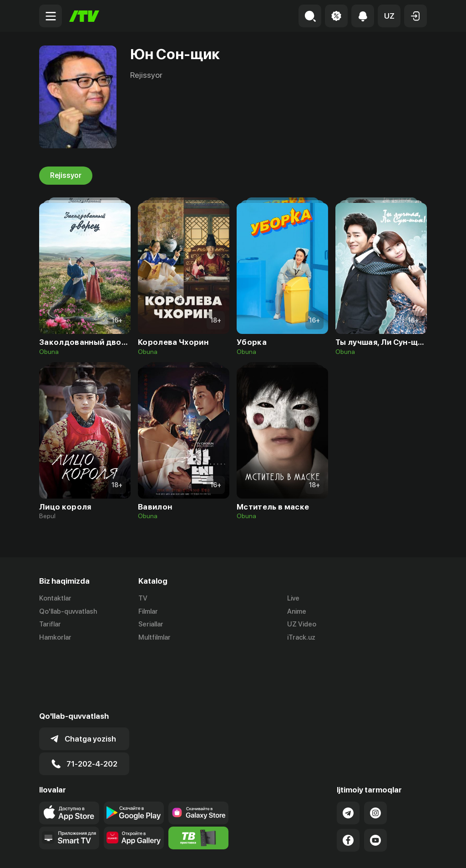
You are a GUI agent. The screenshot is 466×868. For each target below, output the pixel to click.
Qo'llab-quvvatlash (68, 611)
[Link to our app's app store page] (69, 755)
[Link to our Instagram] (375, 755)
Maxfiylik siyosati (401, 851)
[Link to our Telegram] (348, 755)
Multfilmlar (154, 638)
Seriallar (151, 625)
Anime (297, 611)
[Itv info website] (198, 780)
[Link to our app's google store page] (134, 755)
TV (143, 598)
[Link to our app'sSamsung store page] (198, 755)
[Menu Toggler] (51, 16)
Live (293, 598)
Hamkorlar (55, 638)
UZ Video (302, 625)
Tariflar (50, 625)
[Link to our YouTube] (375, 782)
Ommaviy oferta (339, 851)
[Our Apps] (69, 780)
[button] (389, 16)
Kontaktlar (55, 598)
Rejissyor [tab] (66, 176)
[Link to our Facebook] (348, 782)
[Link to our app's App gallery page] (134, 780)
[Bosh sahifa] (84, 16)
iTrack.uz (301, 638)
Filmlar (148, 611)
